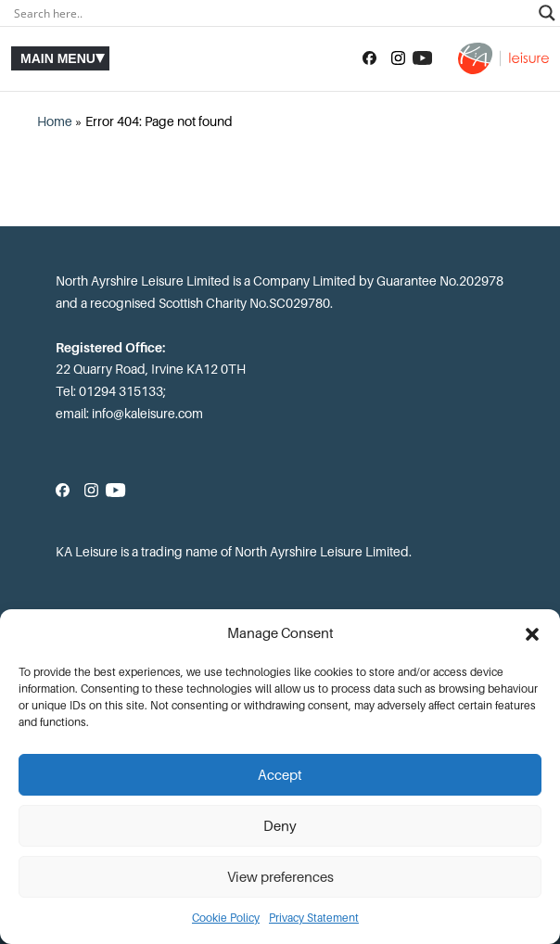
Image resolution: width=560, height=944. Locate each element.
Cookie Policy (226, 918)
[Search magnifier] (547, 13)
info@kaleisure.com (147, 414)
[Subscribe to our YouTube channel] (422, 58)
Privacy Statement (314, 918)
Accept (280, 775)
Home (55, 121)
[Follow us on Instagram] (398, 58)
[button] (532, 634)
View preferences (280, 877)
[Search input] (272, 13)
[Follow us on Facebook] (369, 58)
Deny (280, 826)
